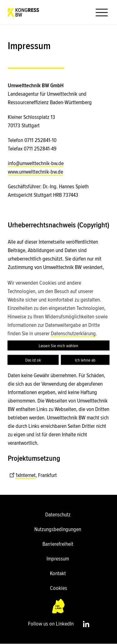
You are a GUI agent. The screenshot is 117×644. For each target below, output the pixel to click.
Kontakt (58, 573)
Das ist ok (33, 360)
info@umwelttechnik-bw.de (36, 163)
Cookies (58, 588)
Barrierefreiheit (58, 544)
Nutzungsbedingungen (58, 529)
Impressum (58, 559)
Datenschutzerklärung (73, 333)
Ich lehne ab (85, 360)
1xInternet (22, 475)
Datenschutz (58, 515)
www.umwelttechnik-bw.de (35, 172)
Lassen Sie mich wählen (58, 345)
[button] (99, 13)
